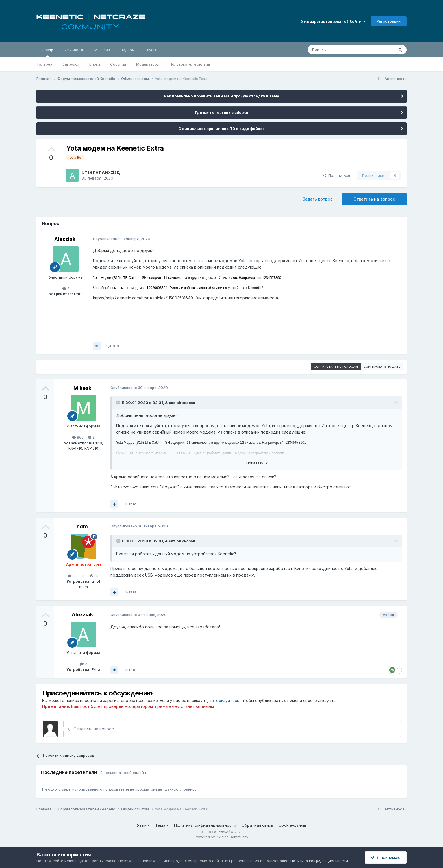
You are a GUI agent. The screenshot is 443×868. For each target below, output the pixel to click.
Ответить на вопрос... (92, 729)
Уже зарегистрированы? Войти (333, 21)
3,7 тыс (77, 576)
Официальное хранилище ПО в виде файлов (221, 129)
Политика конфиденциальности (205, 825)
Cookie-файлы (292, 825)
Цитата (113, 346)
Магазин (102, 50)
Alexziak (110, 172)
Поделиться (336, 175)
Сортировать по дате (382, 367)
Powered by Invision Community (221, 837)
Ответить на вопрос (374, 199)
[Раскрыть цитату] (119, 403)
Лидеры (127, 50)
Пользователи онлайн (190, 64)
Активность (74, 50)
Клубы (150, 50)
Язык (143, 825)
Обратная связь (257, 825)
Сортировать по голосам (336, 367)
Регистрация (389, 21)
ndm (82, 526)
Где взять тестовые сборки (221, 112)
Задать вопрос (318, 199)
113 (95, 576)
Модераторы (148, 64)
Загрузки (71, 64)
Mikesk (82, 388)
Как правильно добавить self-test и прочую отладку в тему (222, 96)
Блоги (95, 64)
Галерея (45, 64)
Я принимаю (386, 857)
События (118, 64)
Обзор (47, 52)
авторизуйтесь (224, 700)
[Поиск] (338, 50)
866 (78, 437)
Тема (162, 825)
